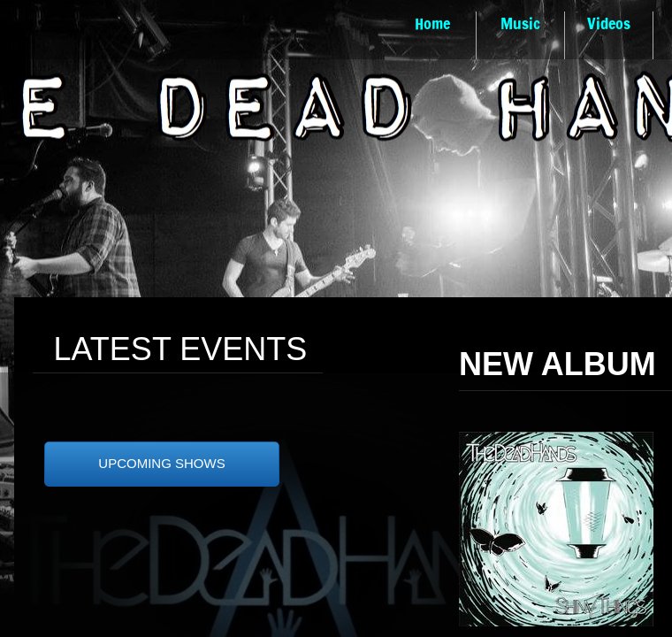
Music (520, 23)
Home (432, 23)
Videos (609, 23)
